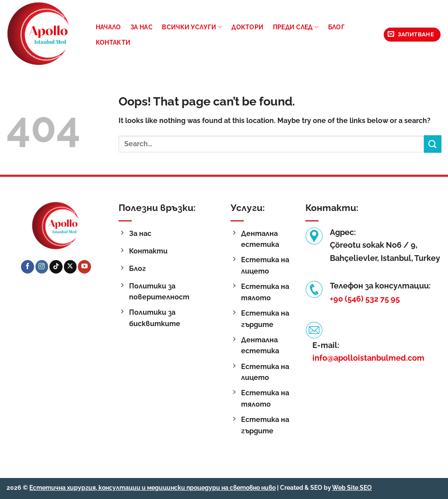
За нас (142, 27)
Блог (336, 27)
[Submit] (433, 144)
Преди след (296, 27)
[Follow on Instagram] (42, 267)
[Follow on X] (70, 267)
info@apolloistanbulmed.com (368, 358)
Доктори (247, 27)
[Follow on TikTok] (56, 267)
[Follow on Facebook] (28, 267)
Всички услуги (192, 27)
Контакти (113, 42)
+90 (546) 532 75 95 (365, 299)
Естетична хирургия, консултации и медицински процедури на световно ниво (152, 487)
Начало (108, 27)
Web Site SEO (352, 487)
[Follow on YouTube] (84, 267)
